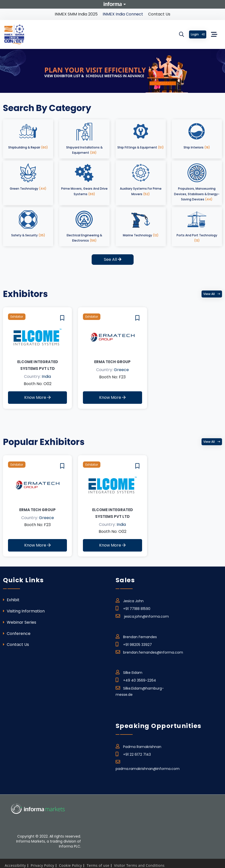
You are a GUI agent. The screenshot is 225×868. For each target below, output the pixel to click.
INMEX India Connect (123, 14)
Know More (37, 397)
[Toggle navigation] (214, 34)
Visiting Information (24, 611)
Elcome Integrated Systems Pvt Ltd (38, 365)
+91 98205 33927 (134, 644)
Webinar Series (20, 622)
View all (212, 294)
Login (198, 34)
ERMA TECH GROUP (112, 362)
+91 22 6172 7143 (133, 754)
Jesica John (130, 600)
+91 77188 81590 (133, 608)
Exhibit (11, 600)
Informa (113, 4)
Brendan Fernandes (136, 636)
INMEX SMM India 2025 (76, 14)
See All (113, 259)
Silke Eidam (129, 672)
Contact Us (159, 14)
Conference (17, 634)
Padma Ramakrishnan (138, 746)
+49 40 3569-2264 (136, 680)
